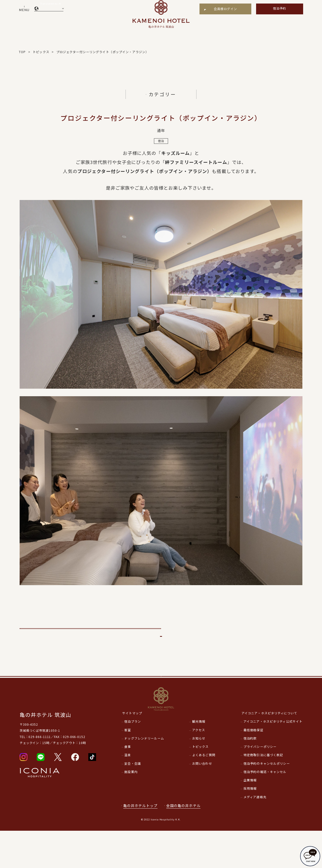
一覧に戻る (161, 653)
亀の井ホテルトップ (140, 843)
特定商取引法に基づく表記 (263, 792)
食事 (128, 784)
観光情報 (199, 759)
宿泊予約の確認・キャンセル (265, 809)
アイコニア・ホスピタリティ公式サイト (273, 759)
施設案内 (131, 809)
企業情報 (250, 817)
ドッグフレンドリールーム (144, 776)
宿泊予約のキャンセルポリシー (267, 800)
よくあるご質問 (204, 792)
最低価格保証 (253, 767)
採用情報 (250, 826)
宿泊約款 (250, 776)
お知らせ (199, 776)
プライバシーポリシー (260, 784)
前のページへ (90, 634)
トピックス (200, 784)
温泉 (128, 792)
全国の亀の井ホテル (186, 843)
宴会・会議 (133, 800)
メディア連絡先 (255, 834)
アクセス (199, 767)
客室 (128, 767)
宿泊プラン (133, 759)
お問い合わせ (202, 800)
